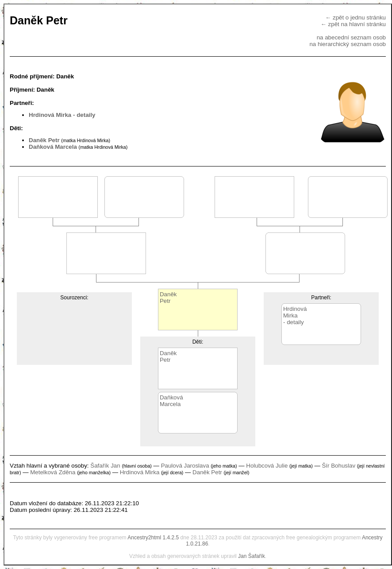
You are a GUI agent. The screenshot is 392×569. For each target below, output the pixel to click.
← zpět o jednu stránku (355, 17)
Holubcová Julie (267, 466)
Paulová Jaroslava (185, 466)
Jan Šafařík (252, 556)
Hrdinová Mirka (50, 115)
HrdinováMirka (295, 312)
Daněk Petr (44, 140)
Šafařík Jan (105, 466)
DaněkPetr (168, 298)
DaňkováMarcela (171, 401)
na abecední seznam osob (351, 37)
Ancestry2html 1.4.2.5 (153, 538)
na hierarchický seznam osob (348, 44)
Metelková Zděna (53, 472)
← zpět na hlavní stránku (353, 24)
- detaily (84, 115)
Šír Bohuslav (338, 466)
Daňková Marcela (53, 147)
